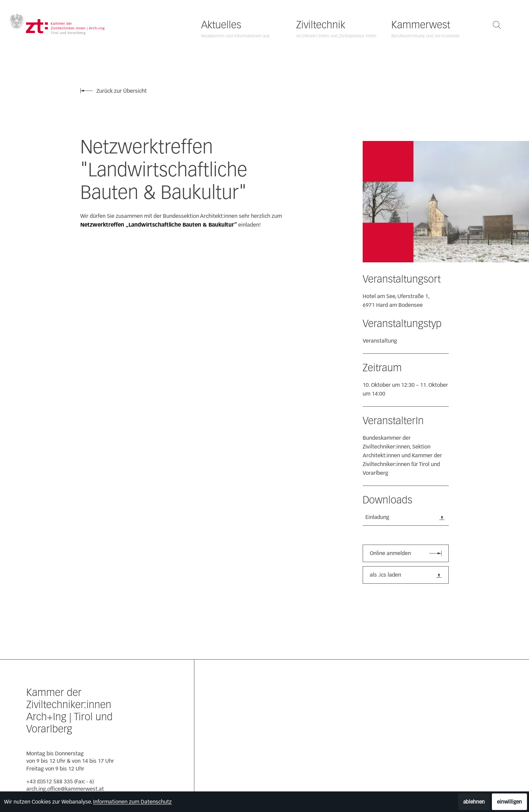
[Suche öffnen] (497, 25)
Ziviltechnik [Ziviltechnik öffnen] (321, 25)
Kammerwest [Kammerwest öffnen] (421, 25)
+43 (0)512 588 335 (50, 781)
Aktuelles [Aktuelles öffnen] (221, 25)
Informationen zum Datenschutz (132, 802)
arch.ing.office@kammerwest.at (65, 789)
